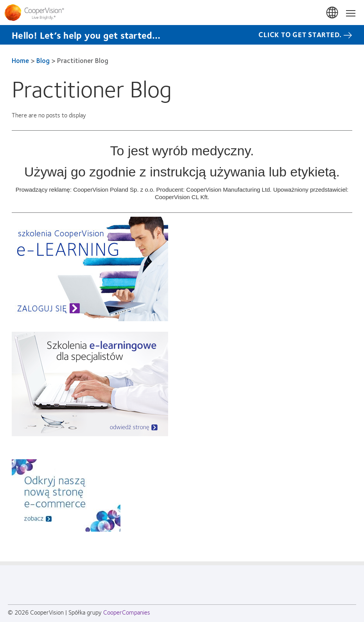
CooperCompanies (127, 612)
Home (20, 60)
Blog (43, 60)
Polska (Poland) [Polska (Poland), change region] (333, 13)
